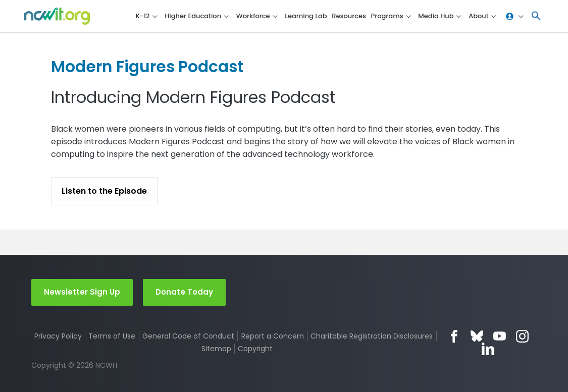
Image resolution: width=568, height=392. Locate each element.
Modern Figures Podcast (151, 66)
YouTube (500, 336)
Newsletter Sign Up (82, 292)
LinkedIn (488, 349)
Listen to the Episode (104, 191)
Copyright (255, 349)
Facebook (454, 336)
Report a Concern (273, 336)
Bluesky (477, 336)
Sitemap (216, 349)
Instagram (522, 336)
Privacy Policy (58, 336)
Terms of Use (112, 336)
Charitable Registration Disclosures (372, 336)
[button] (536, 16)
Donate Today (184, 292)
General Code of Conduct (188, 336)
